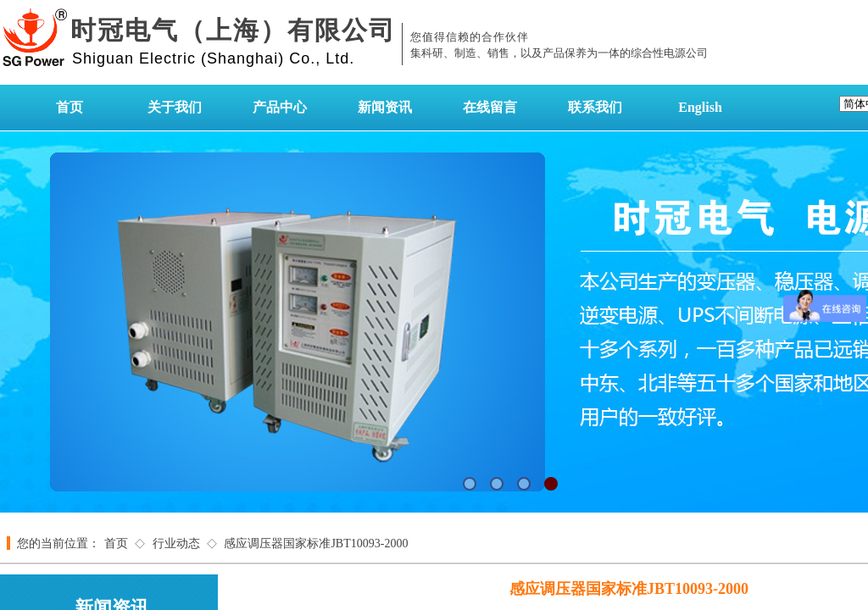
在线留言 (490, 107)
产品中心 (280, 107)
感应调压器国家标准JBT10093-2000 (316, 543)
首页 (70, 107)
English (700, 107)
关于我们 (175, 107)
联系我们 (595, 107)
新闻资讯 (385, 107)
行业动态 (176, 543)
